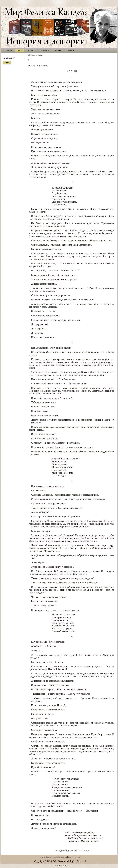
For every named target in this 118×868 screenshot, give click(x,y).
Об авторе (32, 55)
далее (86, 851)
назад (59, 851)
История (55, 857)
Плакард (77, 857)
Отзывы (71, 857)
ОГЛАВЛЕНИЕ (72, 851)
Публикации (63, 857)
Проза (49, 857)
